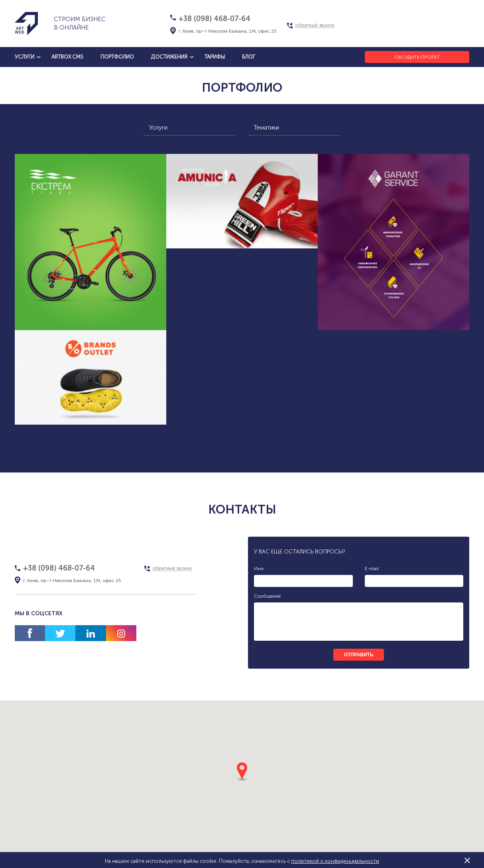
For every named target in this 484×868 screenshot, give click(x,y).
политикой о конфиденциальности (335, 861)
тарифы (215, 57)
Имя (259, 569)
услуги (25, 57)
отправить (358, 655)
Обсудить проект (417, 57)
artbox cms (67, 57)
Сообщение (267, 596)
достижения (169, 57)
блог (249, 57)
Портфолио (117, 57)
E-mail (372, 569)
